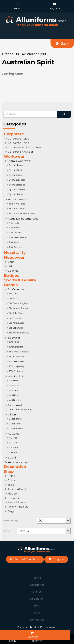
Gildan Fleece (16, 429)
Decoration (15, 467)
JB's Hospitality (17, 366)
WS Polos (14, 381)
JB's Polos (14, 342)
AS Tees (13, 438)
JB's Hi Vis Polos (17, 204)
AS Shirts (14, 448)
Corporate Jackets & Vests (24, 147)
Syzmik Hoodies (17, 185)
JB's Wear (14, 338)
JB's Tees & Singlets (19, 352)
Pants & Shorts (17, 502)
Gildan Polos (15, 419)
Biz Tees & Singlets (18, 303)
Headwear (14, 257)
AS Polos (13, 443)
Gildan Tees (15, 424)
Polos (11, 476)
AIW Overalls (15, 247)
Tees (11, 485)
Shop (9, 472)
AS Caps (13, 453)
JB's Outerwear (16, 357)
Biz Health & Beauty (19, 333)
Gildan (12, 414)
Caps (11, 262)
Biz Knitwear (15, 318)
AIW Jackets (15, 233)
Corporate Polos (18, 139)
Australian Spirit (20, 462)
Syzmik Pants (16, 194)
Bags (11, 511)
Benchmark (15, 405)
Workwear (14, 156)
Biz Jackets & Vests (18, 308)
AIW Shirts (14, 228)
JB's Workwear (17, 199)
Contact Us (37, 620)
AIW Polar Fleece (18, 237)
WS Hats (13, 395)
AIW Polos (14, 223)
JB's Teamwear (16, 362)
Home (37, 578)
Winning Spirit (17, 376)
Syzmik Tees (15, 175)
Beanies (13, 271)
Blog (37, 613)
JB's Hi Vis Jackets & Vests (22, 214)
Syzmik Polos (16, 165)
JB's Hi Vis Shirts (17, 209)
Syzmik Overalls (17, 190)
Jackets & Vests (17, 489)
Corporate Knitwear (20, 152)
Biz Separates (16, 328)
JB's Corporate (16, 347)
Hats (11, 266)
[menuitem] (37, 578)
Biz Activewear (16, 323)
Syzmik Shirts (16, 170)
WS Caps (14, 390)
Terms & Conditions (27, 559)
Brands (11, 285)
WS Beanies (15, 400)
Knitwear (13, 498)
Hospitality (15, 253)
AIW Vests (14, 242)
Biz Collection (17, 289)
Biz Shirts (14, 299)
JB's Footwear (16, 371)
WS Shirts (14, 386)
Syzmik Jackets (17, 180)
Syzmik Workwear (19, 161)
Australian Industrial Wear (24, 219)
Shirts (11, 480)
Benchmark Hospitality (21, 409)
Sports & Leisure (20, 280)
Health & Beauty (18, 507)
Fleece (12, 494)
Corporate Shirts (18, 143)
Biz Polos (13, 294)
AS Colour (14, 434)
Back (65, 44)
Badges (11, 275)
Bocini (12, 458)
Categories (37, 585)
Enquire (59, 559)
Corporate (14, 134)
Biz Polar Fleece (17, 313)
